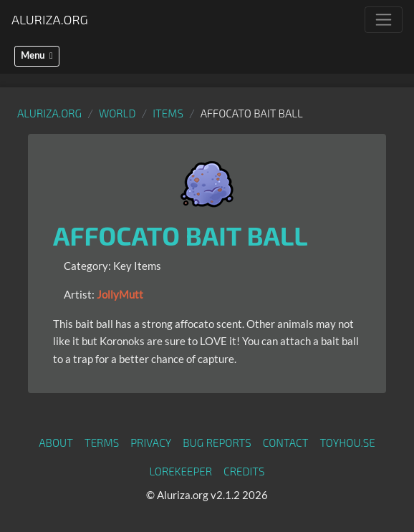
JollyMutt (120, 294)
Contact (286, 442)
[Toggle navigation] (384, 20)
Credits (244, 471)
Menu (37, 55)
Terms (102, 442)
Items (168, 113)
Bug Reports (217, 442)
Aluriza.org (50, 19)
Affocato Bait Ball (180, 235)
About (56, 442)
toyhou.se (347, 442)
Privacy (151, 442)
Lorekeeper (180, 471)
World (117, 113)
